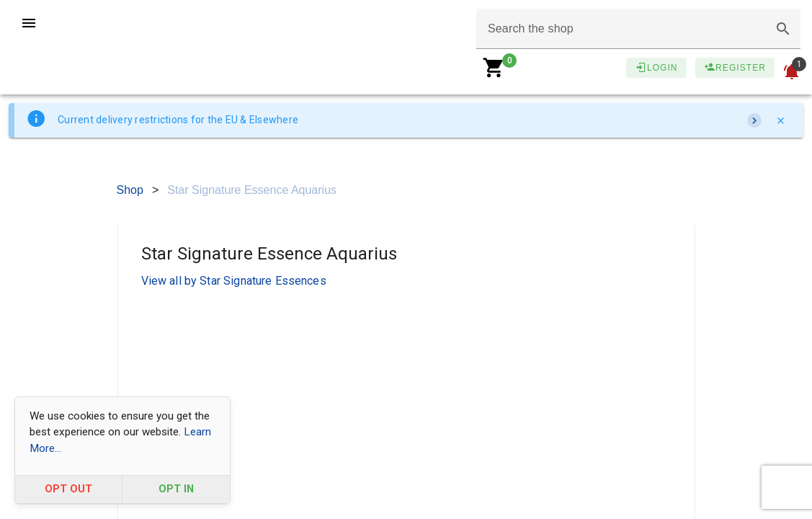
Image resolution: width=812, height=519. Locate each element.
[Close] (780, 120)
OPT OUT (68, 489)
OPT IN (176, 489)
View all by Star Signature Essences (234, 281)
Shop (130, 190)
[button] (783, 29)
